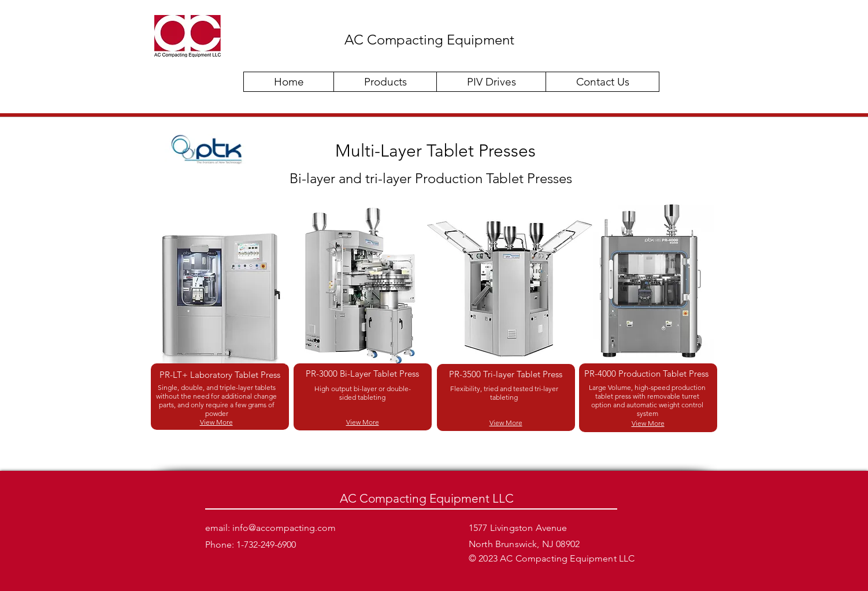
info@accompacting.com (284, 528)
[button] (385, 82)
